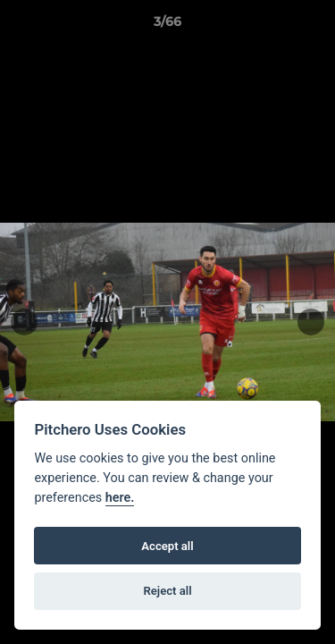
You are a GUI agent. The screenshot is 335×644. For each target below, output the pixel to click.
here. (120, 498)
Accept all (167, 546)
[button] (314, 26)
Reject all (167, 591)
